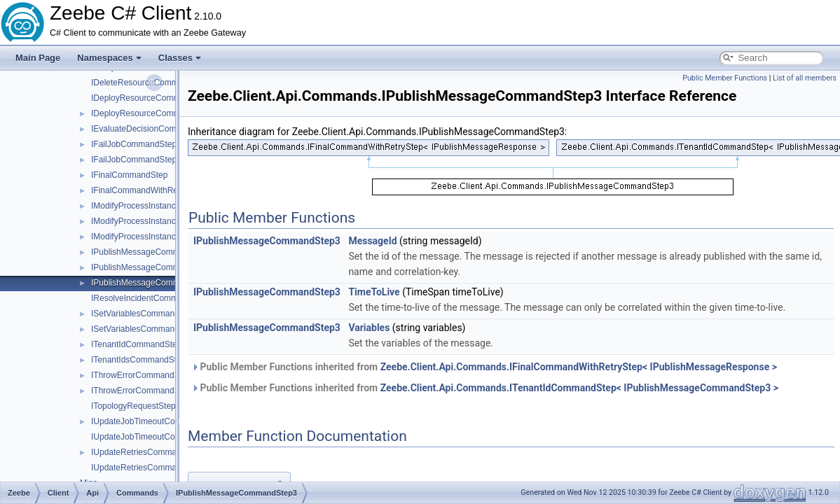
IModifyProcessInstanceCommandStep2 (166, 221)
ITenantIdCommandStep (136, 344)
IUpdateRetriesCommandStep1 (150, 452)
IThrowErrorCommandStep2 (144, 391)
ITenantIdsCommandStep (138, 360)
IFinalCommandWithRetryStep (148, 190)
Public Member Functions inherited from (484, 367)
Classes (180, 58)
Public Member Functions (725, 78)
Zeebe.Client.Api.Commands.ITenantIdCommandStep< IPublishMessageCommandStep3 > (579, 388)
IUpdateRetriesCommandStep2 (150, 468)
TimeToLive (374, 292)
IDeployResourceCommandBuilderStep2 (167, 98)
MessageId (372, 241)
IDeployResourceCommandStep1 (154, 113)
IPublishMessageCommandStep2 (153, 267)
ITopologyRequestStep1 (136, 406)
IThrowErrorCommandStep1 (144, 375)
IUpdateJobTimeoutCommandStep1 (158, 421)
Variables (369, 328)
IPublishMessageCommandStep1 (153, 252)
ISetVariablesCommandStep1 (146, 314)
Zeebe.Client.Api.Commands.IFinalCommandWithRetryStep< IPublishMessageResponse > (579, 367)
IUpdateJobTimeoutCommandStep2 (158, 437)
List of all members (805, 78)
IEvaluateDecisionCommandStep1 (155, 129)
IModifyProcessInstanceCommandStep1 (166, 206)
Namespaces (109, 58)
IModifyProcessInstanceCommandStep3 (166, 237)
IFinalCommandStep (129, 175)
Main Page (38, 58)
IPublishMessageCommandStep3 (153, 283)
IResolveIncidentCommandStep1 (152, 298)
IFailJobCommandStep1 (136, 144)
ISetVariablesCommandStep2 (146, 329)
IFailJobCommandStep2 (136, 160)
